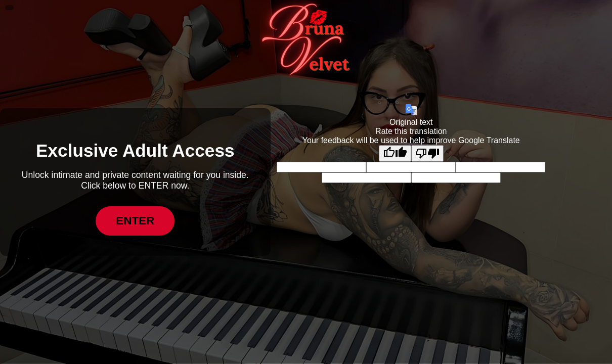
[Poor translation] (427, 153)
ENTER (135, 221)
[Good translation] (395, 153)
